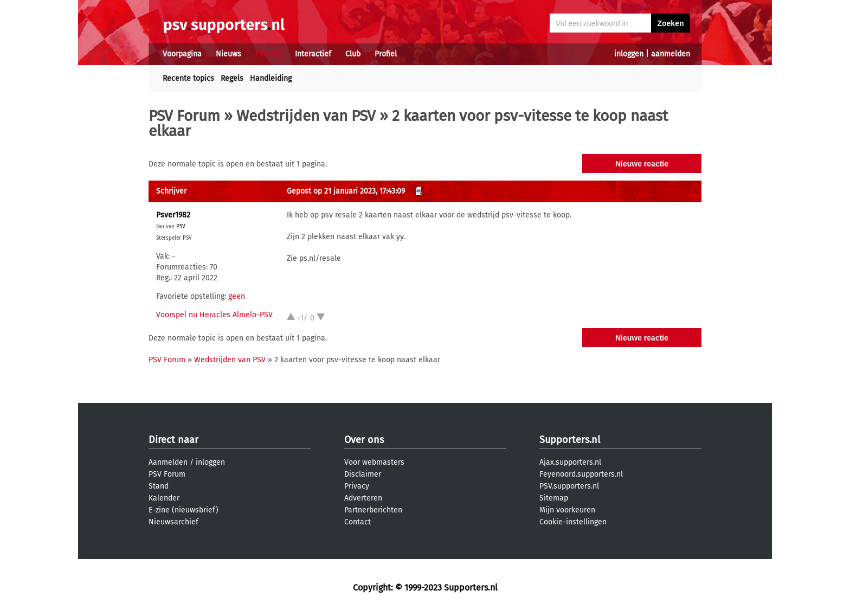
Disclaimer (363, 474)
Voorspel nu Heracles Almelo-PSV (214, 315)
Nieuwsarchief (173, 522)
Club (353, 54)
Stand (159, 486)
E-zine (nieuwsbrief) (183, 510)
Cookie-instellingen (573, 522)
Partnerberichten (373, 510)
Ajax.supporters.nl (570, 462)
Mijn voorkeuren (567, 510)
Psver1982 (173, 215)
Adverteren (363, 498)
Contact (358, 522)
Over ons (364, 440)
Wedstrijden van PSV (306, 116)
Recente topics (188, 78)
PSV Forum (184, 116)
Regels (232, 78)
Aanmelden (168, 462)
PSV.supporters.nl (569, 486)
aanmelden (671, 54)
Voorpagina (182, 54)
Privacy (357, 486)
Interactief (313, 54)
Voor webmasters (374, 462)
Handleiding (271, 78)
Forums (268, 54)
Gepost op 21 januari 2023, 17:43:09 (346, 191)
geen (237, 296)
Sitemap (554, 498)
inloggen (629, 54)
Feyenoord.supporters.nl (581, 474)
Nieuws (228, 54)
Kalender (164, 498)
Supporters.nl (570, 440)
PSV (181, 227)
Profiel (386, 54)
